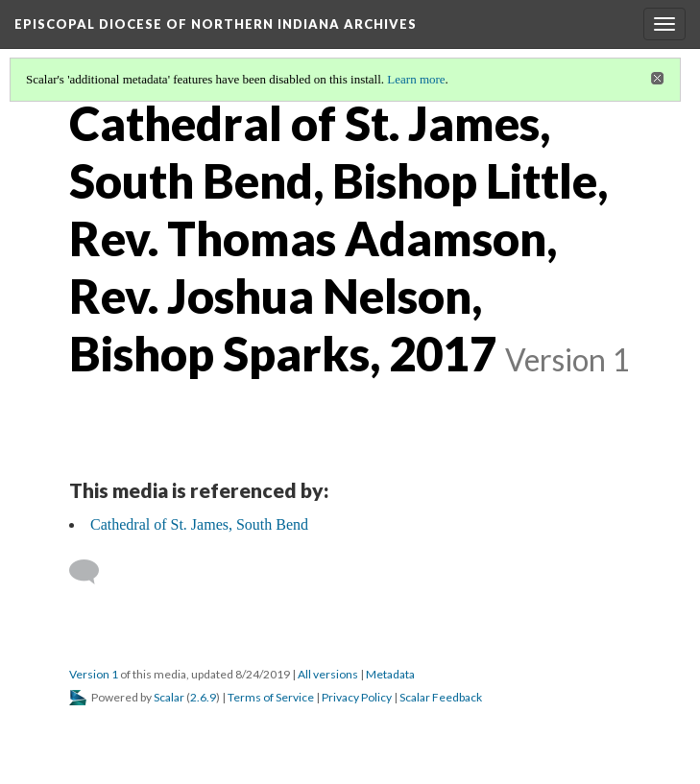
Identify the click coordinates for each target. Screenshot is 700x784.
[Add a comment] (93, 572)
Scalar (169, 697)
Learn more (416, 79)
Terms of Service (271, 697)
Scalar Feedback (441, 697)
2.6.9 (203, 697)
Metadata (390, 674)
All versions (328, 674)
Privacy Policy (357, 697)
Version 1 (94, 674)
